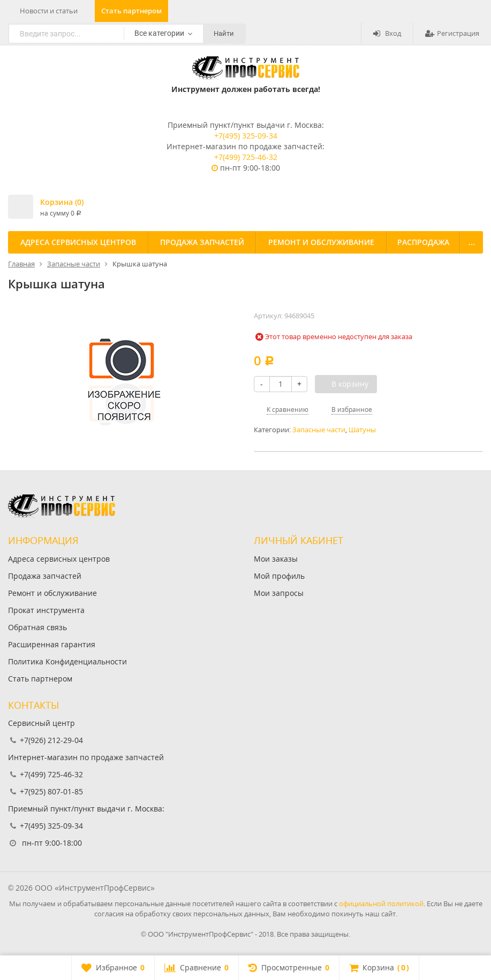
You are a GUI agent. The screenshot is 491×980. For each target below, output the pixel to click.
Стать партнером (131, 11)
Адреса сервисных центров (78, 242)
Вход (387, 33)
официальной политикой (381, 904)
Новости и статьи (49, 11)
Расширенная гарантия (52, 644)
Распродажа (423, 242)
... (472, 242)
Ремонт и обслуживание (321, 242)
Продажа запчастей (202, 242)
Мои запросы (279, 593)
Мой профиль (279, 576)
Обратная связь (37, 627)
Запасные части (319, 430)
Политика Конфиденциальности (67, 661)
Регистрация (452, 33)
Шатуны (362, 430)
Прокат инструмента (46, 610)
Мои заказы (276, 559)
